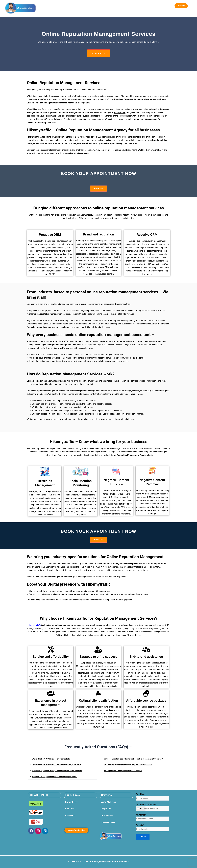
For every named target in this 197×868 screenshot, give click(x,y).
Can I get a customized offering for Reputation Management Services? (131, 760)
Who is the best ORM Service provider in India (53, 759)
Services (71, 6)
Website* (152, 829)
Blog (147, 6)
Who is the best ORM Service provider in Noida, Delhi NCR (58, 765)
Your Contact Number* (152, 808)
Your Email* (152, 818)
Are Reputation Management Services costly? (124, 773)
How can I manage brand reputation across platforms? (57, 777)
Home (60, 6)
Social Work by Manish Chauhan (119, 6)
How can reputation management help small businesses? (129, 767)
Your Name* (152, 797)
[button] (71, 6)
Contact (139, 6)
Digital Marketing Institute (90, 6)
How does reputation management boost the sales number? (59, 771)
